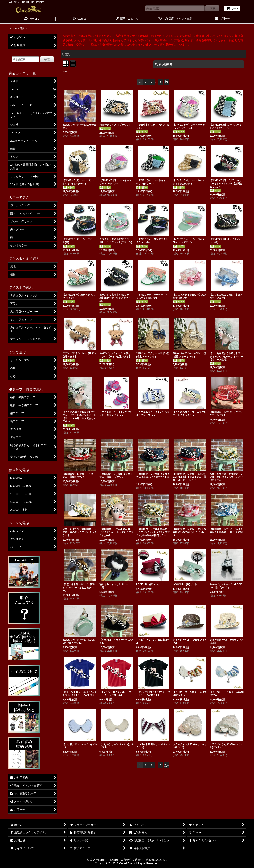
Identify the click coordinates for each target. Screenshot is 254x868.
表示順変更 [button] (164, 64)
